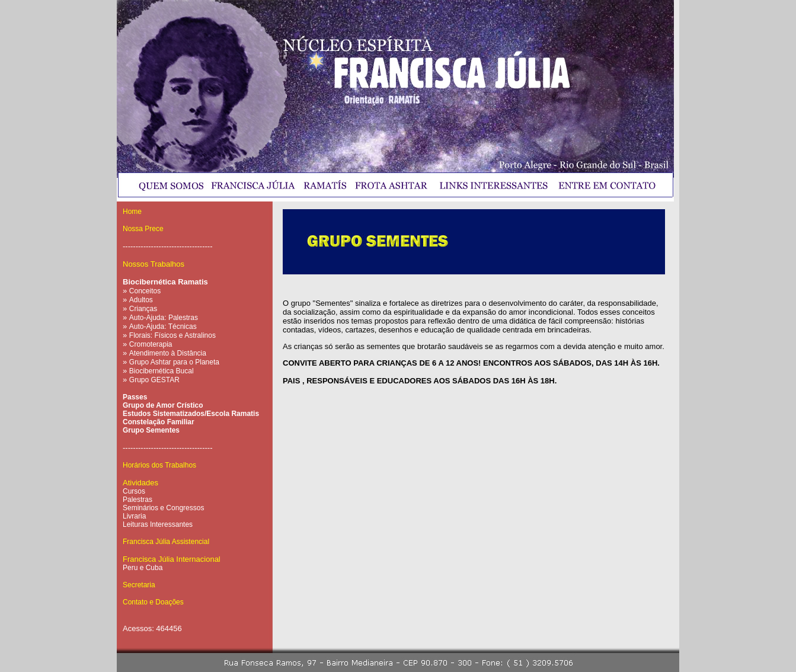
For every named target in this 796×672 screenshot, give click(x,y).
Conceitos (145, 291)
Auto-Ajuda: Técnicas (163, 327)
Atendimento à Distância (168, 353)
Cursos (134, 491)
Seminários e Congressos (163, 508)
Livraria (134, 516)
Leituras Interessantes (158, 524)
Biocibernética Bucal (162, 371)
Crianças (143, 309)
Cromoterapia (151, 344)
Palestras (138, 500)
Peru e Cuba (143, 568)
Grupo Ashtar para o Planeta (174, 362)
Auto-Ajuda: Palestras (164, 318)
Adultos (141, 300)
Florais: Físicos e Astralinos (172, 335)
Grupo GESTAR (154, 380)
